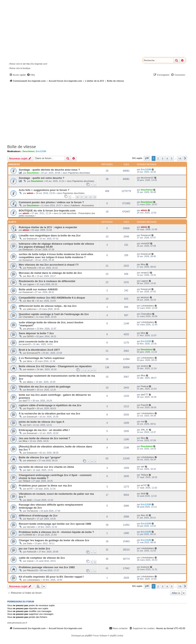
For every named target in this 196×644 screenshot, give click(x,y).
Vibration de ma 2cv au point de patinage (45, 387)
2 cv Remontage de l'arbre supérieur (42, 358)
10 (77, 197)
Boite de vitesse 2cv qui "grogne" (40, 457)
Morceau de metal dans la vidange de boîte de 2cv (50, 273)
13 (90, 197)
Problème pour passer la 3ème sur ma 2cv (45, 486)
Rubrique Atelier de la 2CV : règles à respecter (48, 227)
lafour (30, 361)
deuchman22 (147, 178)
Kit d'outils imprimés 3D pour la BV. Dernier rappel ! (51, 577)
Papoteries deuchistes (79, 173)
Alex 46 (31, 276)
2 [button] (158, 158)
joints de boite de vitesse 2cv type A (42, 422)
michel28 (145, 243)
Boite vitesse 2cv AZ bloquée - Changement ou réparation (55, 366)
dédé (29, 500)
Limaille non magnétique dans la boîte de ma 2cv (50, 235)
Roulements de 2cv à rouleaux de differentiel (47, 281)
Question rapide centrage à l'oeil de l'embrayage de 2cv (54, 314)
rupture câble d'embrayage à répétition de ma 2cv (50, 405)
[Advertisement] (102, 113)
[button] (147, 158)
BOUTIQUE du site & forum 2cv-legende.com (47, 211)
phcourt (31, 329)
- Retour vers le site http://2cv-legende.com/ (28, 64)
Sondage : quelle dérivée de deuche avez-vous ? (49, 170)
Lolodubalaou (147, 306)
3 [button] (163, 158)
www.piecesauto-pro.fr (17, 623)
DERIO (30, 336)
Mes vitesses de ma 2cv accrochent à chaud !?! (49, 265)
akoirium (145, 297)
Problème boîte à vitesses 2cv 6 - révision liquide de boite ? (56, 532)
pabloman (32, 309)
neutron (31, 369)
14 (95, 197)
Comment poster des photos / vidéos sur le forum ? (51, 202)
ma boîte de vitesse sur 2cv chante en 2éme (46, 467)
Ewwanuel (32, 239)
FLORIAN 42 (29, 535)
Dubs (29, 543)
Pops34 (31, 408)
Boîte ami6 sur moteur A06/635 (38, 289)
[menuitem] (31, 75)
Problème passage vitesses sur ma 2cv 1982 (47, 567)
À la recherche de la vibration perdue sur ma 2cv (49, 414)
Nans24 (31, 519)
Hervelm (31, 527)
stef (29, 470)
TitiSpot (26, 481)
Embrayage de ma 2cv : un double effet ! (44, 430)
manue (30, 561)
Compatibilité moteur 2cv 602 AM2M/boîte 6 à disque (52, 298)
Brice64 (31, 390)
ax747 (30, 489)
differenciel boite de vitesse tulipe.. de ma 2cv (48, 306)
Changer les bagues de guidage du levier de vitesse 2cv (54, 540)
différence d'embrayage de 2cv (38, 516)
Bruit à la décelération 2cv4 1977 (39, 350)
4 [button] (167, 158)
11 (82, 197)
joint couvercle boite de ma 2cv (39, 342)
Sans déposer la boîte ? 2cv (36, 333)
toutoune (145, 567)
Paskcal (145, 386)
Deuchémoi (29, 151)
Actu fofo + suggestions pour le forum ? (44, 190)
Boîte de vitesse (22, 147)
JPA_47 (145, 430)
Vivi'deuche (32, 511)
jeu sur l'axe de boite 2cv (34, 549)
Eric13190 (41, 151)
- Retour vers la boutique (19, 68)
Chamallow (28, 317)
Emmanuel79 (33, 353)
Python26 (31, 268)
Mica (143, 264)
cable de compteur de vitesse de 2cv (42, 558)
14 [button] (180, 158)
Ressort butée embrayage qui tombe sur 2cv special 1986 (55, 524)
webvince (31, 461)
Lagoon (31, 284)
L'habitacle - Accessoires (82, 205)
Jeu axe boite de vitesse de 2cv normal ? (44, 438)
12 (86, 197)
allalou (30, 382)
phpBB (88, 636)
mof (29, 425)
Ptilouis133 (32, 570)
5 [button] (172, 158)
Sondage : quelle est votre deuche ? (42, 178)
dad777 (26, 401)
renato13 (145, 273)
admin (30, 193)
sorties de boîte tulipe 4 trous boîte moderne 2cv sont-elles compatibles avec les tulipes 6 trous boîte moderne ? (56, 256)
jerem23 (27, 344)
